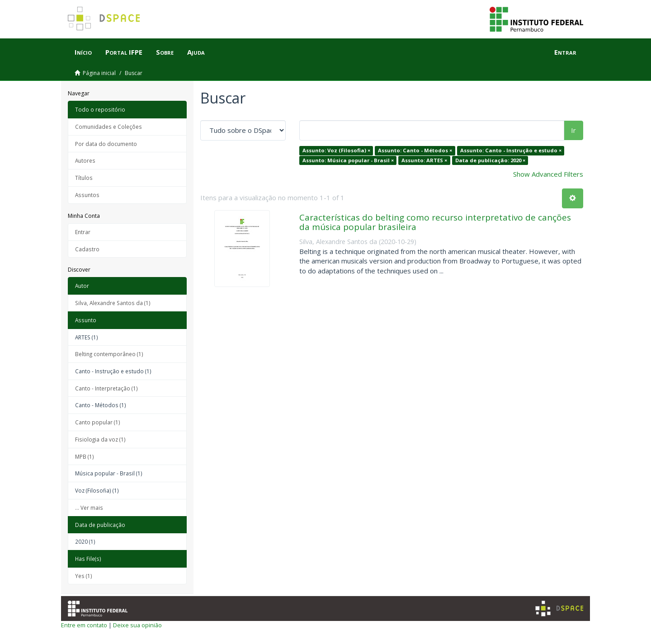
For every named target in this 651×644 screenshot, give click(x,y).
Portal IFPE (124, 52)
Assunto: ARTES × (424, 160)
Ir (573, 130)
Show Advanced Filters (548, 174)
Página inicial (99, 73)
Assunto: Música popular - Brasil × (348, 160)
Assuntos (87, 195)
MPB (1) (85, 456)
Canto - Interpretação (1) (106, 388)
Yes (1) (84, 576)
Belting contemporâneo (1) (109, 354)
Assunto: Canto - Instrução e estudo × (511, 150)
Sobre (165, 52)
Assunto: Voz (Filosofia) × (336, 150)
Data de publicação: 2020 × (490, 160)
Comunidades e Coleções (108, 127)
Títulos (84, 178)
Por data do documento (106, 144)
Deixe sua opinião (137, 625)
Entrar (83, 232)
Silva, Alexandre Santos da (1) (113, 303)
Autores (85, 160)
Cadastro (87, 249)
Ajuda (196, 52)
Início (83, 52)
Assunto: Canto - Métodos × (415, 150)
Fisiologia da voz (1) (100, 439)
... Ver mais (89, 508)
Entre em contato (84, 625)
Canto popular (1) (98, 422)
